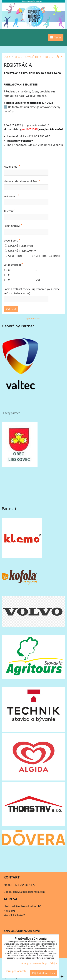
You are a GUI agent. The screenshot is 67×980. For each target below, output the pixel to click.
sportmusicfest (33, 319)
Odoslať (11, 309)
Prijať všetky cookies (44, 973)
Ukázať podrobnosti (15, 971)
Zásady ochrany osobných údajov (39, 963)
